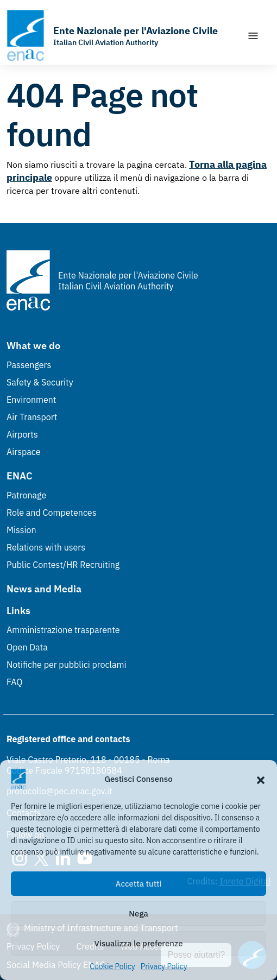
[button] (261, 779)
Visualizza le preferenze (139, 943)
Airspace (23, 452)
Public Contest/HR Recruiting (63, 565)
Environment (31, 400)
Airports (22, 434)
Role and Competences (51, 513)
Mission (21, 530)
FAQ (15, 682)
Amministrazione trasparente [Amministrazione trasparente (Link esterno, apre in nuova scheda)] (63, 630)
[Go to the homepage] (112, 36)
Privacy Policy (164, 966)
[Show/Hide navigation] (253, 36)
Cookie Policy (112, 966)
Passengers (29, 365)
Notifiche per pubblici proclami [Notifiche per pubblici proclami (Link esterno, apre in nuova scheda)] (66, 665)
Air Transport (32, 417)
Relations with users (46, 547)
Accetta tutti (139, 884)
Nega (138, 913)
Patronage (26, 495)
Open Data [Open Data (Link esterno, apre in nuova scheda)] (27, 647)
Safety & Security (40, 382)
